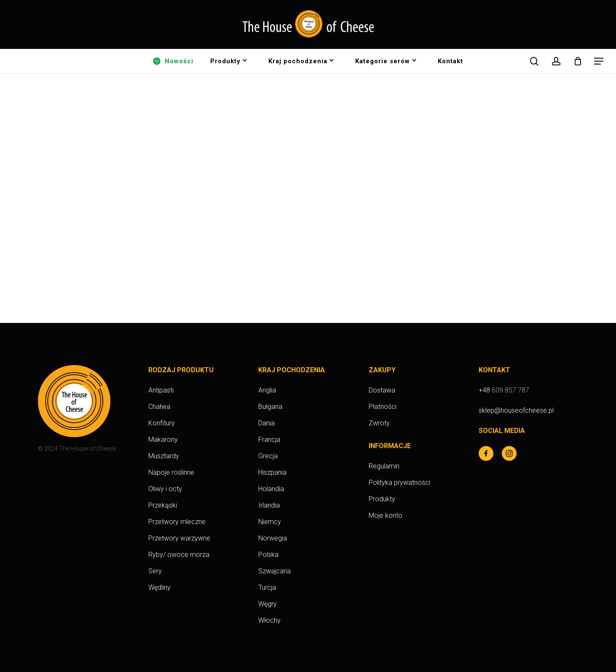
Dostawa (382, 390)
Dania (266, 423)
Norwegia (273, 538)
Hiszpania (272, 472)
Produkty (382, 499)
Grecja (268, 456)
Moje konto (386, 515)
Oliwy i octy (165, 489)
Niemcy (270, 522)
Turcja (267, 587)
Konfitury (162, 423)
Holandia (271, 489)
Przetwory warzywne (179, 538)
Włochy (269, 620)
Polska (268, 555)
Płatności (383, 407)
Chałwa (159, 407)
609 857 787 (510, 390)
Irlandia (269, 505)
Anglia (267, 390)
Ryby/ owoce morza (179, 555)
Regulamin (384, 466)
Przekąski (163, 505)
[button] (599, 61)
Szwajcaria (275, 571)
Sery (155, 571)
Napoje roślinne (171, 472)
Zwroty (379, 423)
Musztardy (164, 456)
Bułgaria (270, 407)
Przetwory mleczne (177, 522)
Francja (269, 439)
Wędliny (159, 587)
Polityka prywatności (399, 482)
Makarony (163, 439)
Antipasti (161, 390)
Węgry (268, 604)
